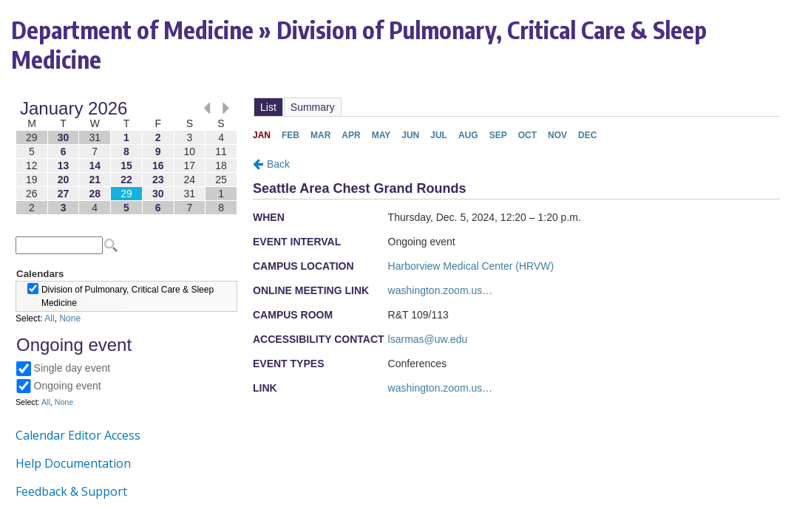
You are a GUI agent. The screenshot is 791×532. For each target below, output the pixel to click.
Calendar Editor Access (78, 435)
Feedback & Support (71, 491)
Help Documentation (73, 463)
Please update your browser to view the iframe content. (126, 158)
